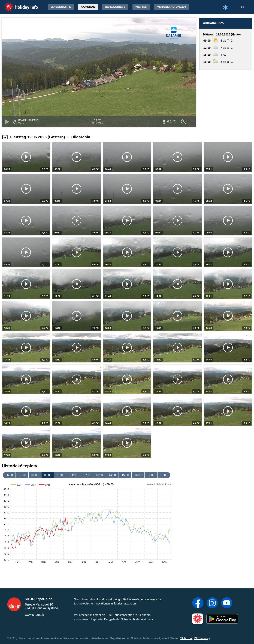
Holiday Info (18, 4)
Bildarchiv (81, 137)
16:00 (138, 475)
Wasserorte (61, 7)
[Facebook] (198, 603)
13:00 (99, 475)
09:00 (48, 475)
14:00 (112, 475)
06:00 (9, 475)
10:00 (61, 475)
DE (243, 7)
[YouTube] (227, 603)
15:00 (125, 475)
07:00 (22, 475)
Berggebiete (115, 7)
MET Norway (202, 638)
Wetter (141, 7)
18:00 (164, 475)
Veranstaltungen (172, 7)
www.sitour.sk (34, 615)
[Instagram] (212, 603)
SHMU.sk (186, 638)
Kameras (88, 7)
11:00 (74, 475)
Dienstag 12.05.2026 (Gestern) (39, 137)
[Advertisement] (226, 99)
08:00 (35, 475)
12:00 (86, 475)
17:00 (151, 475)
